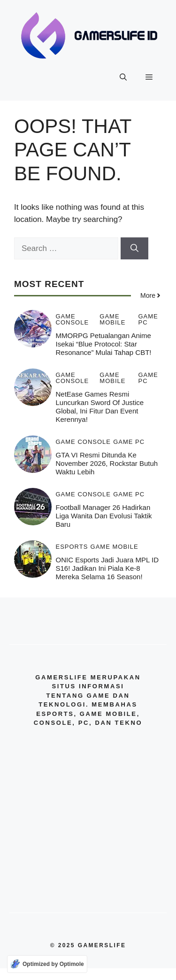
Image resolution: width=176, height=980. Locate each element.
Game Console (73, 319)
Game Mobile (112, 319)
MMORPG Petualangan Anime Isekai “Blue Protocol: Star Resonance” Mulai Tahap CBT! (104, 344)
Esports (72, 547)
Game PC (148, 319)
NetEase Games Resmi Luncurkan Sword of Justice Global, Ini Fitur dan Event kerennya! (100, 407)
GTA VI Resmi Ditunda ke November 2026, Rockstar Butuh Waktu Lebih (107, 463)
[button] (123, 77)
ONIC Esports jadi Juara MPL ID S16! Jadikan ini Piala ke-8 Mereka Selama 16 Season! (107, 568)
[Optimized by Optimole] (47, 964)
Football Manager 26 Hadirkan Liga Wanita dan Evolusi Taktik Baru (104, 516)
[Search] (134, 249)
